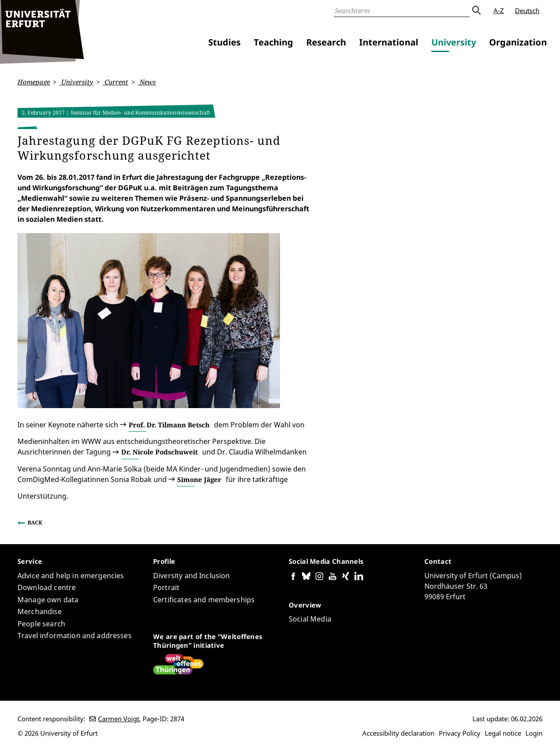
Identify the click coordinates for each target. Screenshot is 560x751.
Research (326, 42)
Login (534, 733)
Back (35, 522)
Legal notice (503, 733)
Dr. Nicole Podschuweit (159, 452)
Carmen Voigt (119, 719)
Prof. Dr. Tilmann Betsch (169, 424)
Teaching (273, 42)
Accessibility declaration (398, 733)
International (389, 42)
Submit (476, 10)
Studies (224, 42)
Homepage (34, 82)
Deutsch (527, 10)
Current (115, 82)
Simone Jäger (199, 479)
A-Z (499, 10)
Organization (518, 42)
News (147, 82)
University (454, 42)
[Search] (402, 10)
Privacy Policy (460, 733)
